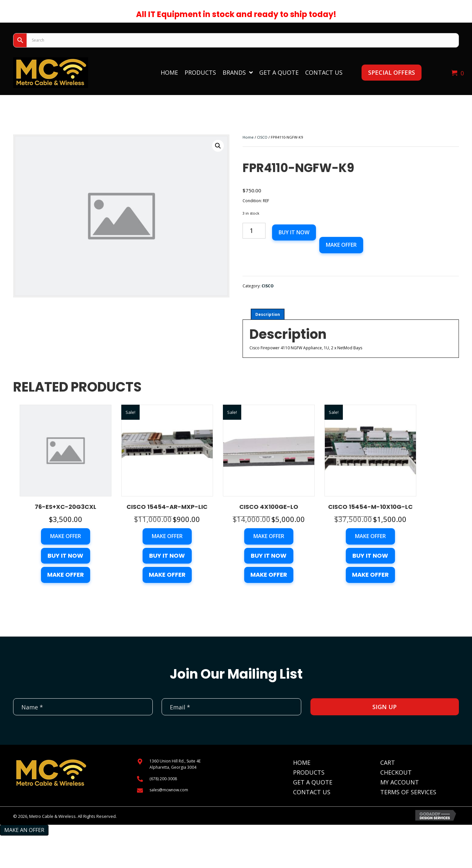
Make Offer (341, 245)
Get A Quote (313, 782)
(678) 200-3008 (163, 779)
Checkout (396, 772)
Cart (388, 762)
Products (309, 772)
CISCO (262, 137)
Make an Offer (24, 830)
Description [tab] (268, 314)
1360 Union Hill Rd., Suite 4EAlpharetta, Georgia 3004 (175, 764)
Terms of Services (408, 792)
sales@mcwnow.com (169, 790)
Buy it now (294, 232)
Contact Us (312, 792)
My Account (400, 782)
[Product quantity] (254, 231)
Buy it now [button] (65, 556)
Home (248, 137)
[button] (392, 73)
